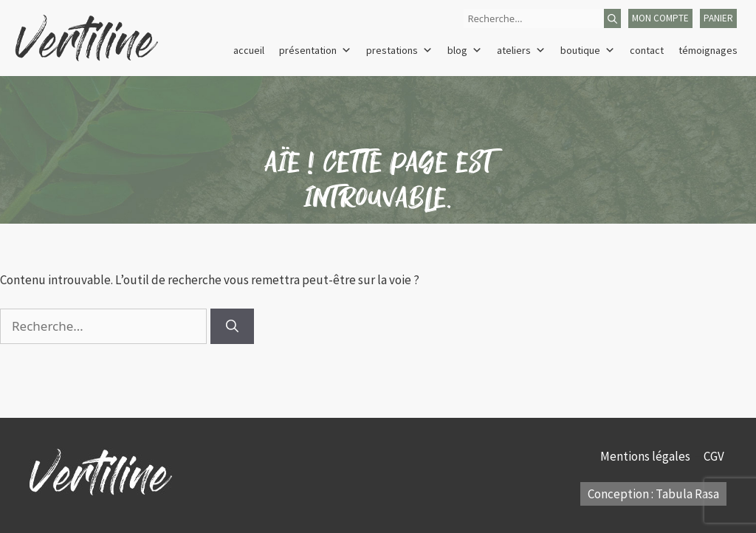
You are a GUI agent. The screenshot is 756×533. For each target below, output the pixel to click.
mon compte (660, 18)
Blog (465, 50)
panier (718, 18)
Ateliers (521, 50)
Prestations (399, 50)
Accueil (249, 50)
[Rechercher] (612, 18)
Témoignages (708, 50)
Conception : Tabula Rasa (653, 494)
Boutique (588, 50)
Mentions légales (646, 456)
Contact (647, 50)
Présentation (315, 50)
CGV (715, 456)
